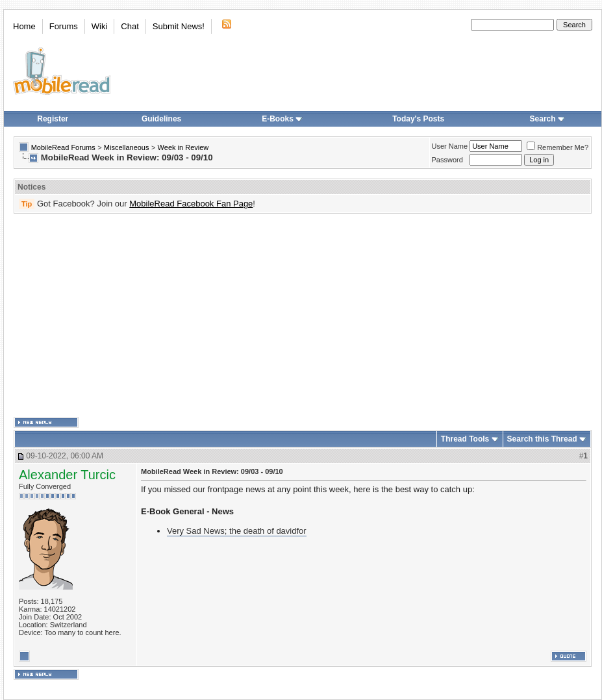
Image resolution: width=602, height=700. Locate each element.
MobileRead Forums (63, 147)
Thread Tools (465, 439)
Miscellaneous (127, 147)
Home (24, 26)
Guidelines (161, 119)
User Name (450, 146)
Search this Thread (542, 439)
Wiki (100, 26)
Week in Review (183, 147)
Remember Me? (558, 147)
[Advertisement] (299, 316)
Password (447, 160)
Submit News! (179, 26)
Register (53, 119)
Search (547, 119)
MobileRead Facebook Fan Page (191, 204)
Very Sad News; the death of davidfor (237, 531)
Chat (130, 26)
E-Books (282, 119)
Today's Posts (418, 119)
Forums (64, 26)
